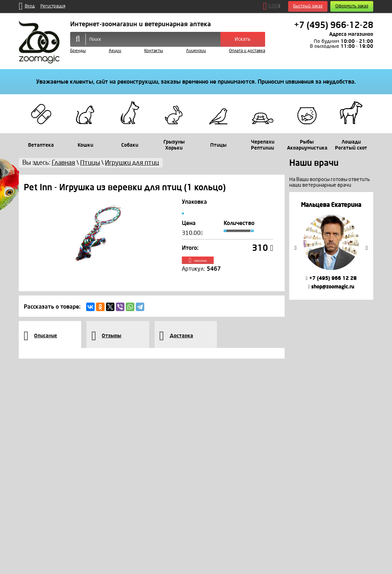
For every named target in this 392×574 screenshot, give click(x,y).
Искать (243, 39)
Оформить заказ (352, 6)
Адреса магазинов (351, 34)
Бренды (78, 51)
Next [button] (367, 248)
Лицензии (196, 51)
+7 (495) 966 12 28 (331, 278)
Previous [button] (296, 248)
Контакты (154, 51)
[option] (331, 246)
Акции (115, 51)
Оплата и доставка (247, 51)
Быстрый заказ (308, 6)
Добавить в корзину (228, 269)
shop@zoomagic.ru (331, 287)
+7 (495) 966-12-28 (334, 25)
